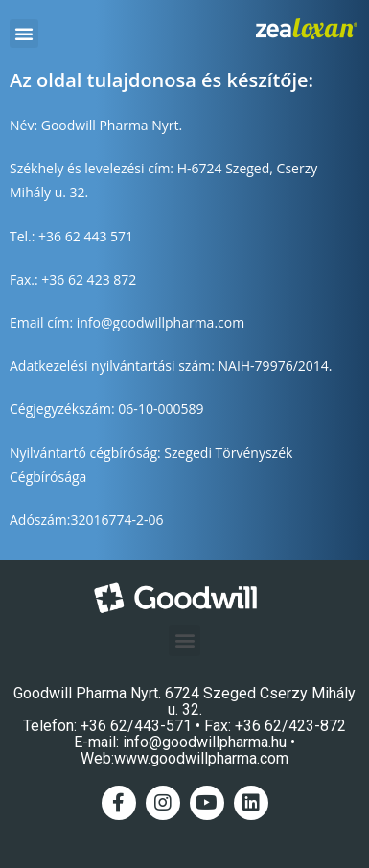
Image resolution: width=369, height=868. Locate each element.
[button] (24, 34)
